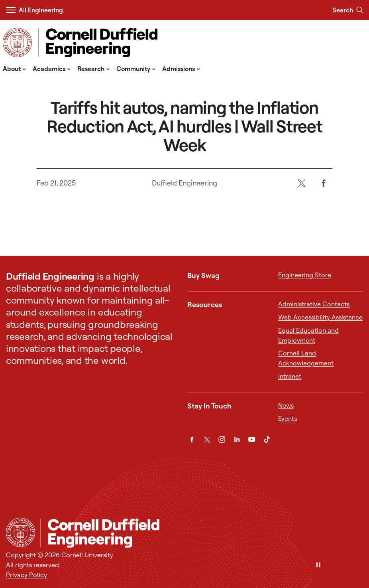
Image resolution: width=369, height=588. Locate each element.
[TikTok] (267, 439)
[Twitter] (301, 183)
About (15, 68)
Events (288, 418)
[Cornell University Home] (21, 532)
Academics (52, 68)
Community (136, 68)
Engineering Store (305, 275)
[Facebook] (323, 183)
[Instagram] (222, 439)
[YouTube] (252, 439)
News (286, 405)
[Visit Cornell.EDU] (17, 42)
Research (94, 68)
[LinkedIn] (237, 439)
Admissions (181, 68)
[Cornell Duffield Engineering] (202, 533)
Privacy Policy (26, 575)
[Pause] (318, 565)
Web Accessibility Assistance (320, 317)
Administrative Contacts (314, 304)
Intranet (290, 376)
